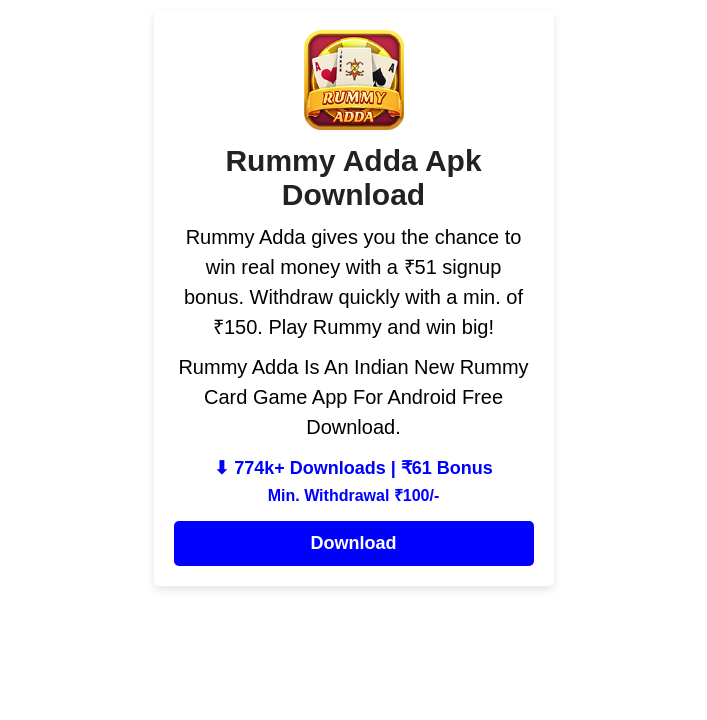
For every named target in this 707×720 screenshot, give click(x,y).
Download (354, 543)
